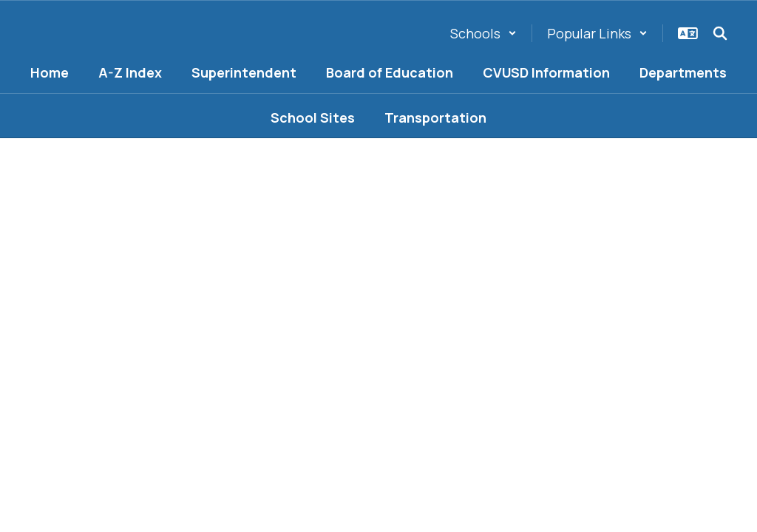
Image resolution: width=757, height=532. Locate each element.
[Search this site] (720, 33)
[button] (483, 33)
